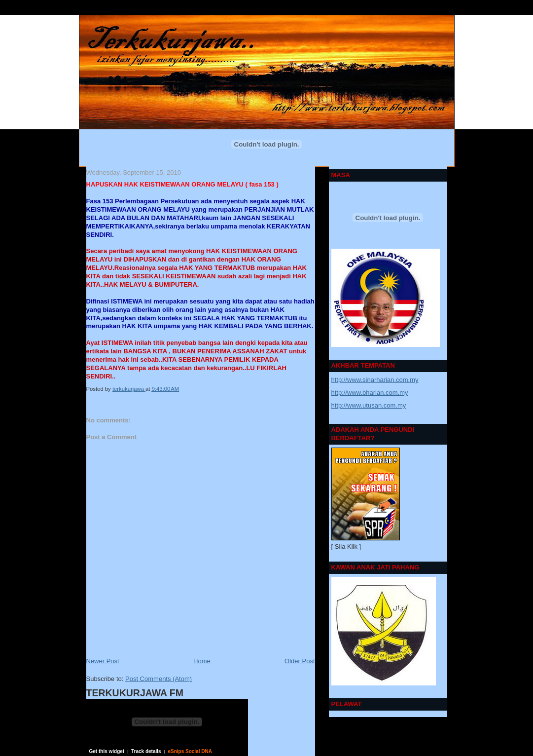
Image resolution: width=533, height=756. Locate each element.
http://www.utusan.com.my (369, 405)
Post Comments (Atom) (159, 679)
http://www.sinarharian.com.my (375, 380)
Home (202, 661)
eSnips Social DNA (190, 751)
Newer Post (103, 661)
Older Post (300, 661)
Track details (146, 751)
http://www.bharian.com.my (370, 393)
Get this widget (107, 751)
